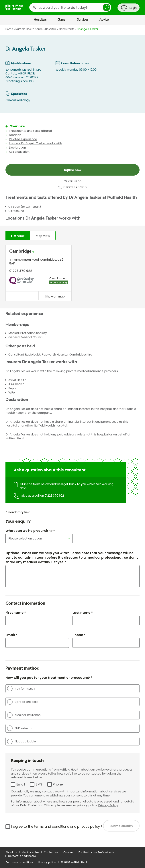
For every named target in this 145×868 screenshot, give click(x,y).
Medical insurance (24, 715)
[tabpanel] (72, 274)
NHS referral (20, 728)
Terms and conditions (19, 862)
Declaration (17, 148)
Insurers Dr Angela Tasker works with (35, 143)
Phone (58, 784)
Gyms (61, 20)
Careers (68, 852)
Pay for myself (21, 689)
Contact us (51, 852)
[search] (70, 7)
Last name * (83, 613)
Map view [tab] (43, 236)
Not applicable (21, 742)
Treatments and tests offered (30, 131)
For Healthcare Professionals (96, 852)
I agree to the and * (57, 826)
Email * (11, 635)
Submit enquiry (121, 826)
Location (15, 135)
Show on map (55, 296)
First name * (16, 613)
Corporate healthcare (22, 856)
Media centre (30, 852)
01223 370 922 (54, 496)
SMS (39, 784)
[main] (72, 436)
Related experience (23, 139)
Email (21, 784)
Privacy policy (47, 862)
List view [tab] (18, 236)
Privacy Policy (108, 805)
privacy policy (89, 826)
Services (83, 20)
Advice (104, 20)
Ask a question (19, 152)
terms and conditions (52, 826)
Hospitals (40, 20)
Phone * (79, 635)
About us (11, 852)
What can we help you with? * (30, 531)
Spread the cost (22, 702)
